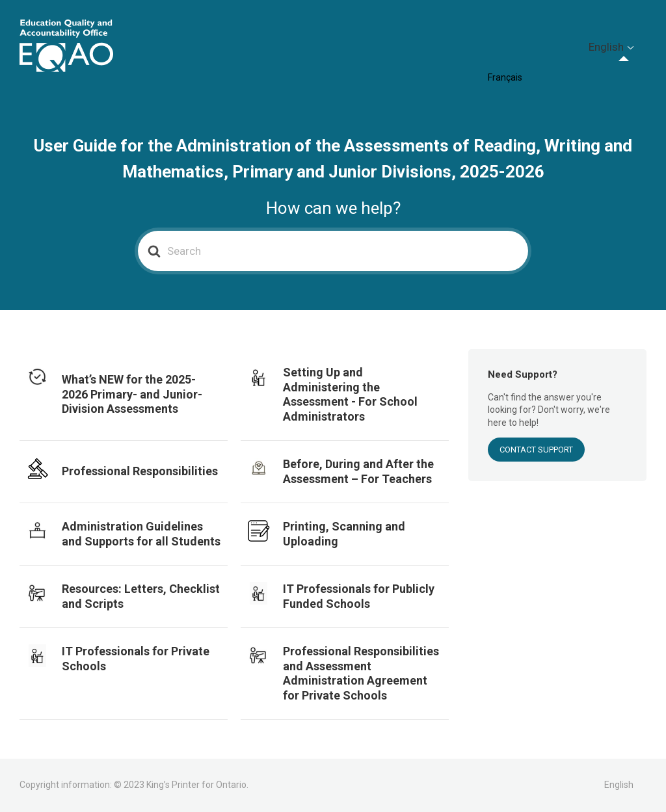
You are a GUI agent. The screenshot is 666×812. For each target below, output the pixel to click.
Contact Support (536, 450)
